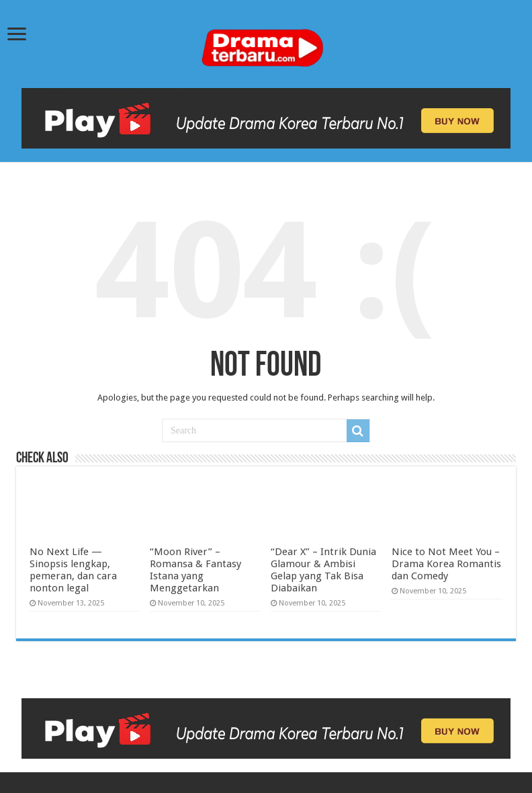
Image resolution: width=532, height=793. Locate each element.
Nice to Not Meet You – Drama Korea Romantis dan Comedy (446, 564)
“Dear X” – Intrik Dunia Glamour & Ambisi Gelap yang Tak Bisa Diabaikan (323, 570)
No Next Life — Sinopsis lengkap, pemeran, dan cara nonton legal (73, 570)
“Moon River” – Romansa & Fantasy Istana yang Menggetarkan (195, 570)
